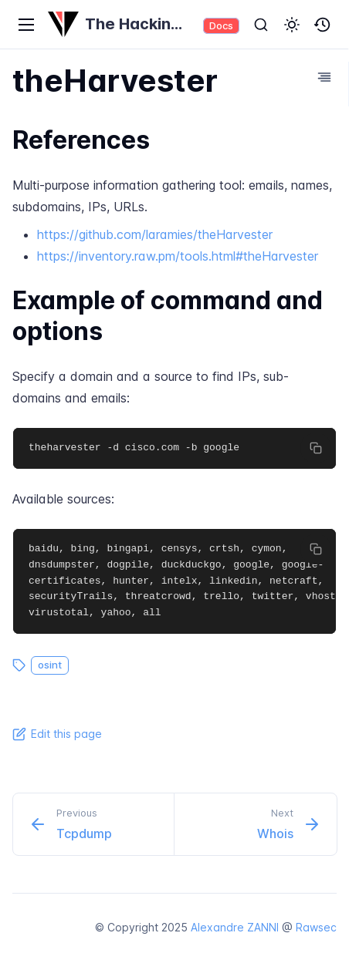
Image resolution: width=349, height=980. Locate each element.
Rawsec (316, 927)
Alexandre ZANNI (235, 927)
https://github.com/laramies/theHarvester (155, 234)
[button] (292, 25)
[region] (174, 448)
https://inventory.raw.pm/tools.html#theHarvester (178, 256)
